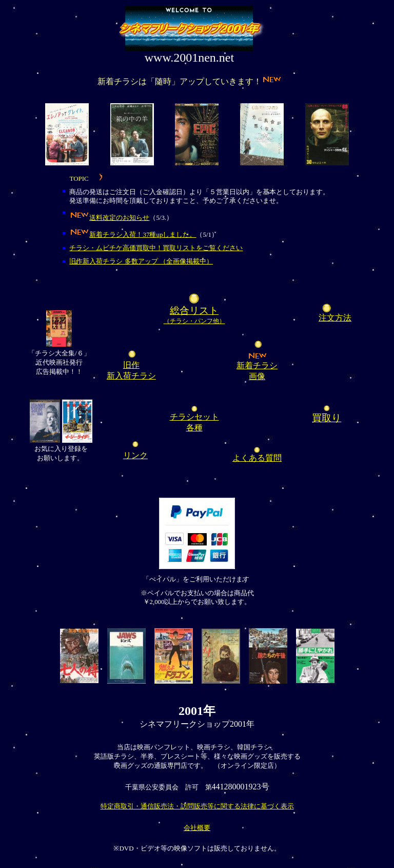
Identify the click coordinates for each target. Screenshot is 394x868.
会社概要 (197, 828)
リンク (135, 455)
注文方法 (335, 318)
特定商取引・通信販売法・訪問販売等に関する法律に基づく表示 (197, 806)
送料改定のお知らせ (119, 218)
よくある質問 (257, 458)
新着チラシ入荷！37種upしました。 (143, 234)
